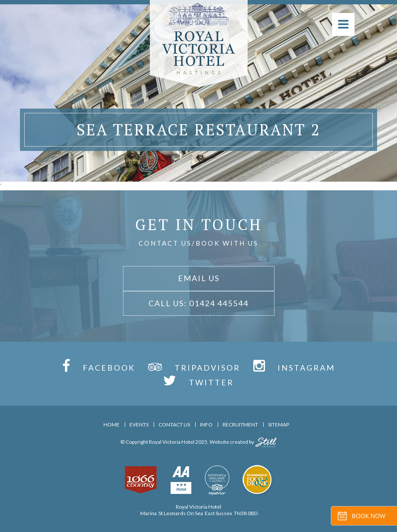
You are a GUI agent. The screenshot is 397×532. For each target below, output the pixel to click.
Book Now (369, 516)
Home (111, 425)
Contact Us (174, 425)
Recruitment (240, 425)
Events (139, 425)
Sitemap (279, 425)
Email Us (199, 278)
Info (206, 425)
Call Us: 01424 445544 (198, 303)
